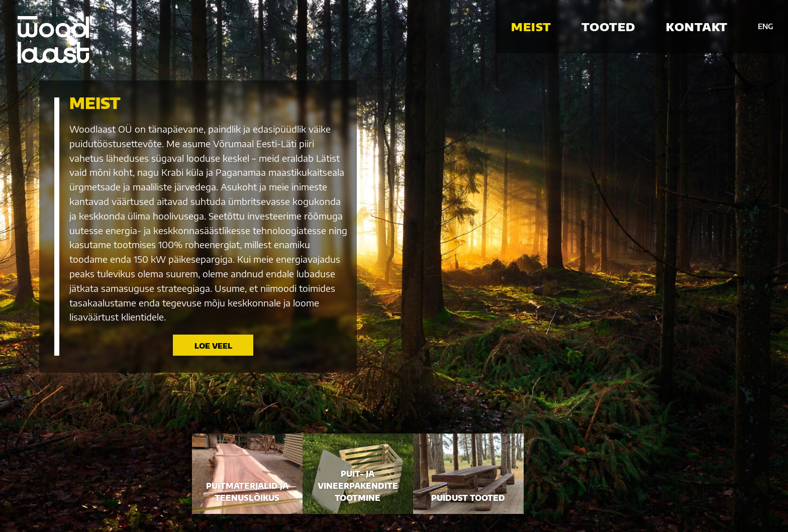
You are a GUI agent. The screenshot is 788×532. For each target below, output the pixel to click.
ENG (765, 26)
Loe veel (213, 346)
